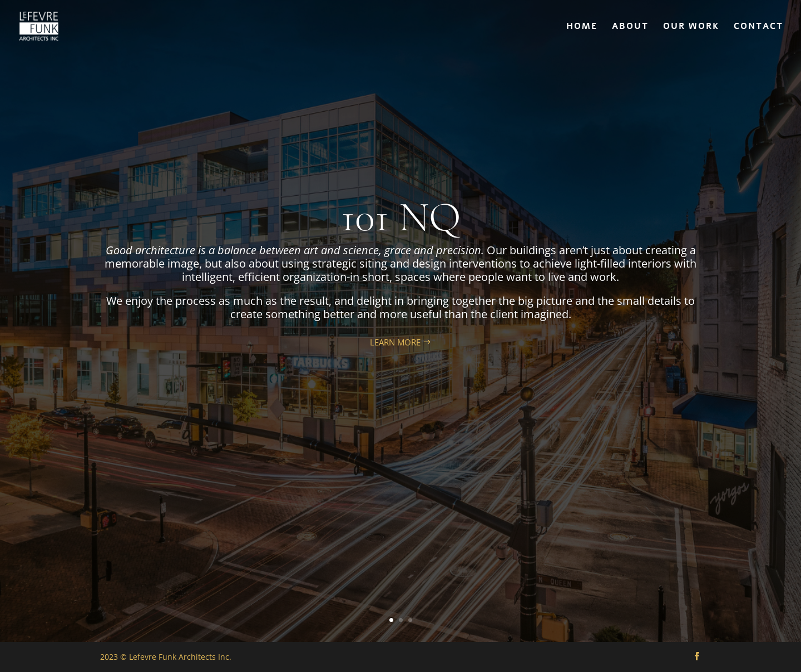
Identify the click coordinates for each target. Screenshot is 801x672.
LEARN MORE (395, 342)
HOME (582, 27)
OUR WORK (691, 27)
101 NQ (401, 217)
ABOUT (630, 27)
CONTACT (758, 27)
